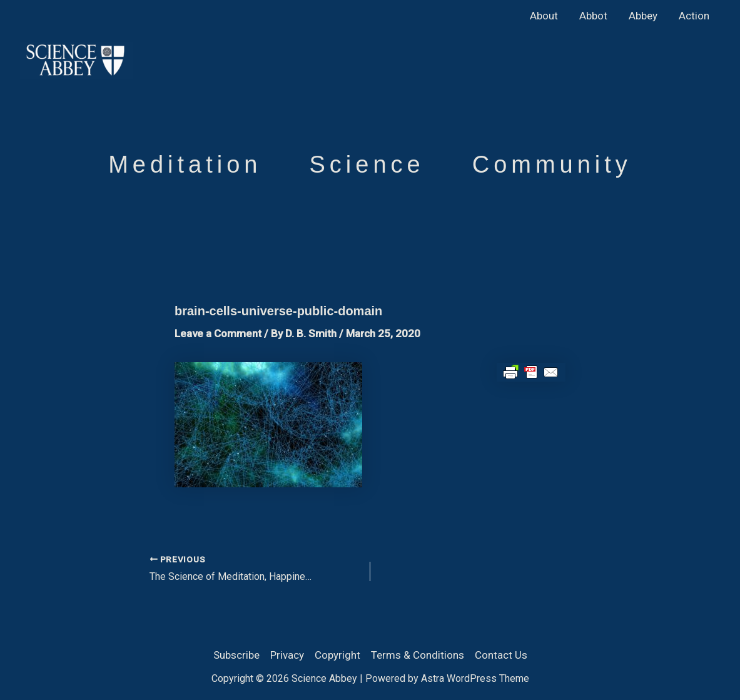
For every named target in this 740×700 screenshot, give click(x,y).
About (544, 16)
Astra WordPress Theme (475, 678)
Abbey (643, 16)
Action (694, 16)
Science (367, 165)
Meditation (185, 165)
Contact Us (501, 655)
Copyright (337, 655)
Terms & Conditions (418, 655)
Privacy (287, 655)
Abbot (593, 16)
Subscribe (236, 655)
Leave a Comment (218, 333)
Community (552, 165)
